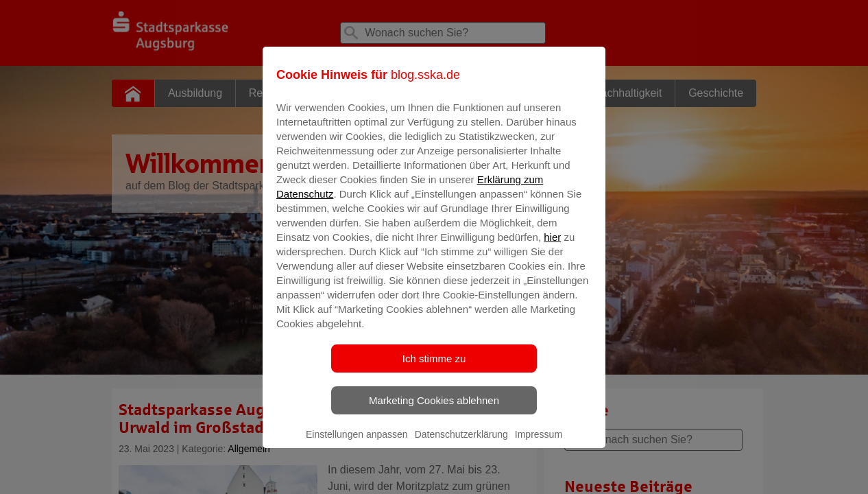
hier (552, 247)
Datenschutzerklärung (461, 444)
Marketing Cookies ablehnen (434, 410)
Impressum (539, 444)
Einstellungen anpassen (357, 444)
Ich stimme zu (434, 368)
